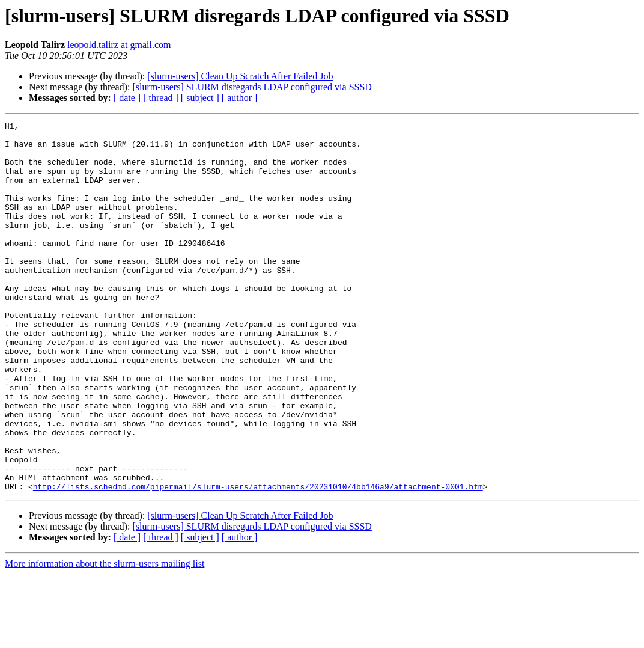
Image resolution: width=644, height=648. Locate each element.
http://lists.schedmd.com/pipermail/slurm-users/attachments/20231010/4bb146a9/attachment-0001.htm (258, 560)
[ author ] (240, 98)
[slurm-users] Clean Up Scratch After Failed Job (240, 76)
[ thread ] (161, 98)
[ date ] (127, 98)
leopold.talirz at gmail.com (119, 45)
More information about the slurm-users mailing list (105, 637)
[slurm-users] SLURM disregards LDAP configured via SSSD (252, 87)
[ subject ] (200, 98)
